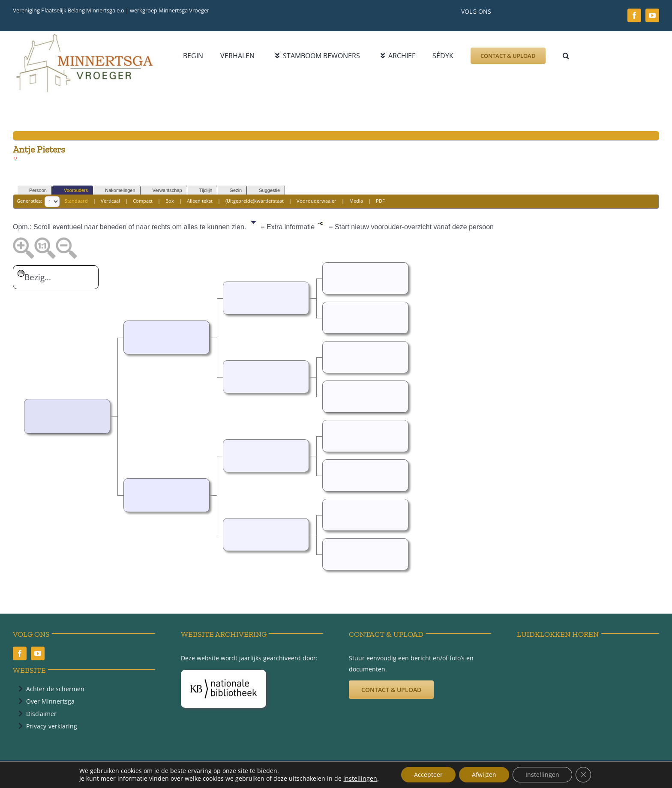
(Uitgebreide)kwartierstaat (255, 201)
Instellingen (542, 775)
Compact (143, 201)
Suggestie (265, 190)
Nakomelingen (116, 190)
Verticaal (110, 201)
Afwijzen (484, 775)
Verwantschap (163, 190)
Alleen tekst (200, 201)
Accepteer (428, 775)
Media (356, 201)
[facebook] (634, 15)
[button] (566, 56)
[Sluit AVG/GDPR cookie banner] (583, 775)
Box (170, 201)
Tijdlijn (202, 190)
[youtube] (652, 15)
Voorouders (72, 190)
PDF (380, 201)
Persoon (34, 190)
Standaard (76, 201)
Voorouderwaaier (316, 201)
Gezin (232, 190)
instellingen (360, 779)
